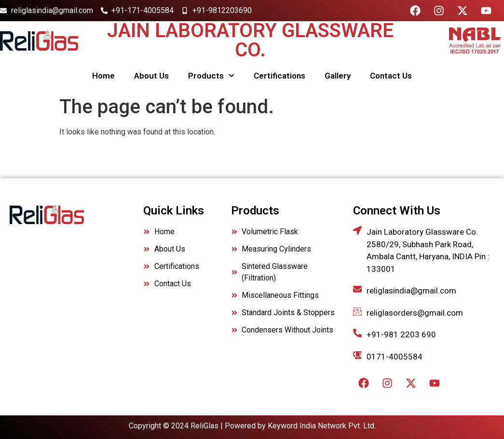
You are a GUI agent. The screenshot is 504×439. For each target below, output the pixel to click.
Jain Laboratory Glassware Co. (250, 40)
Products (211, 76)
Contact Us (391, 76)
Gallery (338, 76)
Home (103, 76)
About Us (151, 76)
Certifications (279, 76)
